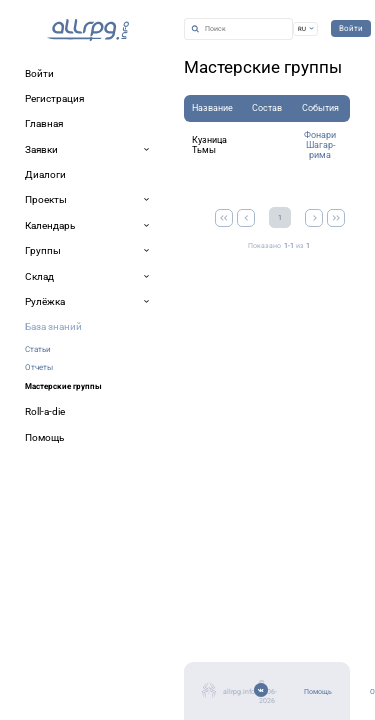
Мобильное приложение (86, 667)
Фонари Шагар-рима (269, 183)
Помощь (46, 619)
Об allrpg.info (58, 643)
